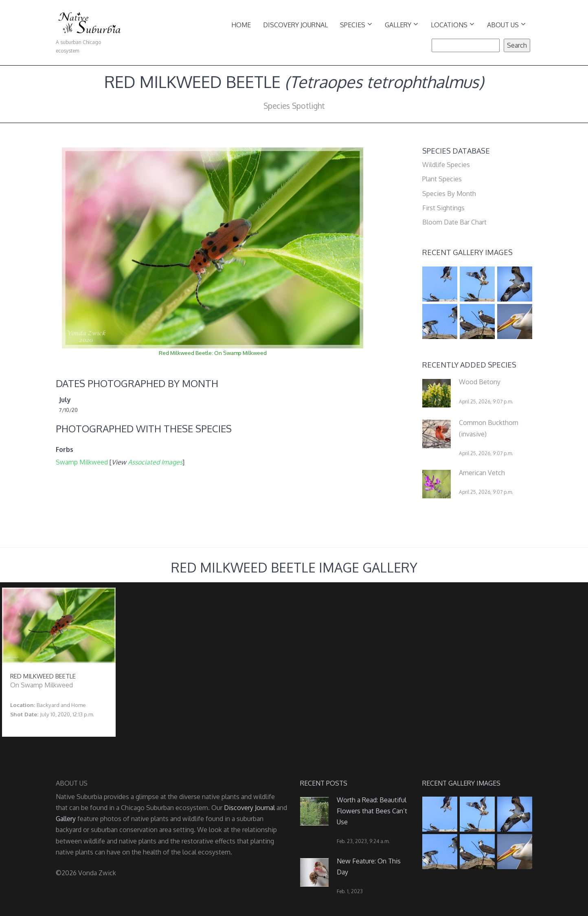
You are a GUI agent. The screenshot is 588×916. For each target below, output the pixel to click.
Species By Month (449, 194)
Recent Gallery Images (467, 252)
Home (241, 25)
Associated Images (155, 462)
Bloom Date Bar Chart (454, 222)
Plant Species (442, 179)
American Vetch (482, 473)
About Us (506, 24)
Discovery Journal (295, 25)
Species (356, 24)
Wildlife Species (446, 165)
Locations (453, 24)
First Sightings (443, 208)
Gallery (402, 24)
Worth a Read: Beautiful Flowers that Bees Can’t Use (372, 811)
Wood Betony (480, 382)
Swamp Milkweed (82, 462)
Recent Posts (324, 783)
